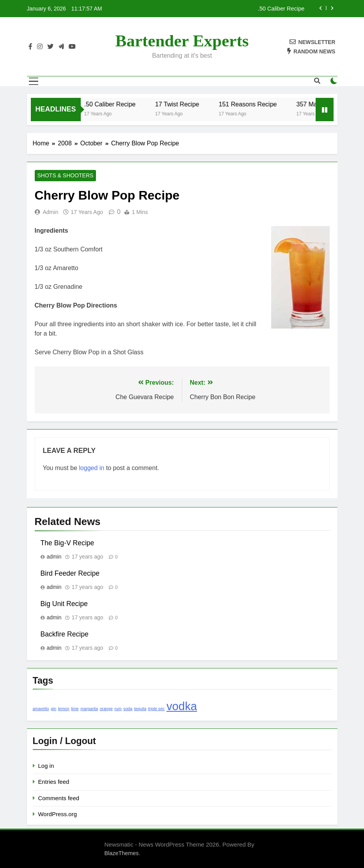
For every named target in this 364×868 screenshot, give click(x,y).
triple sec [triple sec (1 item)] (157, 709)
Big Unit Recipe (64, 604)
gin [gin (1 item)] (53, 709)
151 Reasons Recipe (252, 104)
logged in (91, 468)
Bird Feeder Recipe (70, 573)
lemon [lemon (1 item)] (64, 709)
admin (51, 212)
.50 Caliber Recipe (281, 9)
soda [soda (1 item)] (128, 709)
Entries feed (54, 782)
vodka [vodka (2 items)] (182, 706)
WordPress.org (58, 814)
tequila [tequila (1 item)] (140, 709)
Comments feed (59, 798)
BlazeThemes (122, 853)
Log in (46, 766)
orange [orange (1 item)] (106, 709)
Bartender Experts (182, 41)
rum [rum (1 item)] (118, 709)
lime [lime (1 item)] (75, 709)
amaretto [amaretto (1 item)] (41, 709)
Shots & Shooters (66, 176)
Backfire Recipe (65, 634)
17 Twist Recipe (181, 104)
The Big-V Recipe (67, 543)
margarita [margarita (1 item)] (89, 709)
